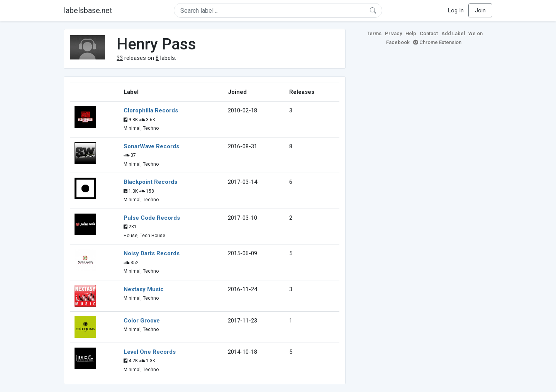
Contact (429, 33)
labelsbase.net (88, 10)
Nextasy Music (144, 289)
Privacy (393, 33)
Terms (374, 33)
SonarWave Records (151, 146)
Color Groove (142, 321)
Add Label (453, 33)
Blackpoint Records (150, 182)
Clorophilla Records (151, 110)
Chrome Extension (437, 42)
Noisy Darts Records (152, 253)
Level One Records (150, 352)
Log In (456, 10)
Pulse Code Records (152, 218)
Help (411, 33)
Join (480, 10)
